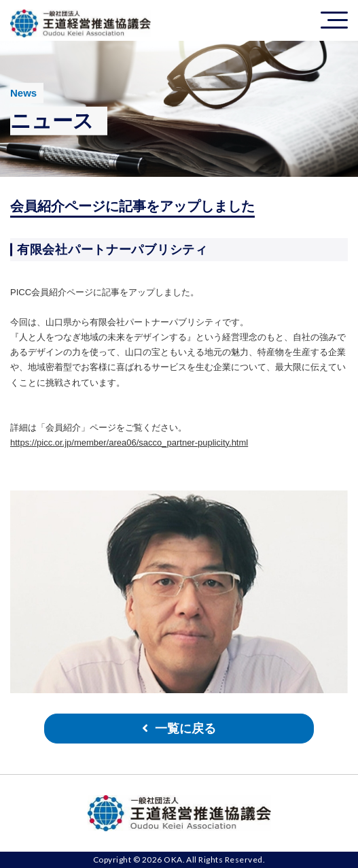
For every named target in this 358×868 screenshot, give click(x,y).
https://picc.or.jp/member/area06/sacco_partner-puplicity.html (129, 443)
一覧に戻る (185, 729)
